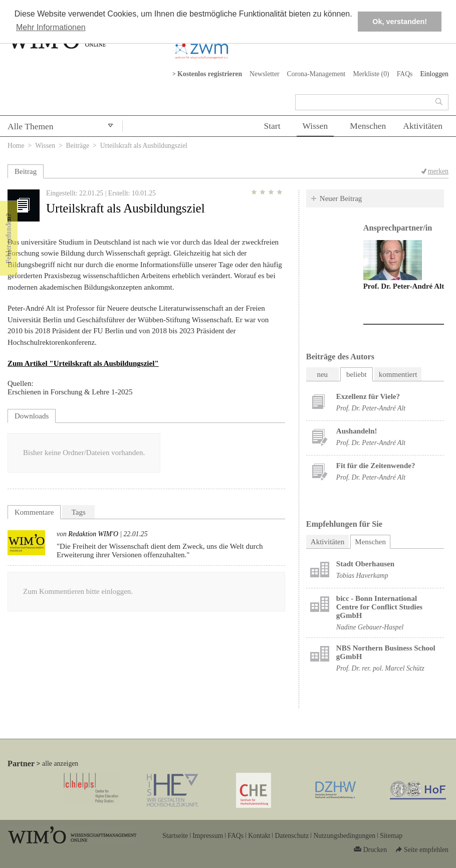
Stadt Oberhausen (365, 564)
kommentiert (398, 374)
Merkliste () (371, 74)
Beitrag (26, 171)
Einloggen (434, 74)
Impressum (208, 836)
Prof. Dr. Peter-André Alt (404, 286)
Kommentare (34, 512)
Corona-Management (316, 74)
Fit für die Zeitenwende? (376, 466)
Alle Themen (31, 126)
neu (322, 374)
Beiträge (78, 146)
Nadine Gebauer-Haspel (370, 627)
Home (16, 146)
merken (438, 171)
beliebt (357, 374)
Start (272, 126)
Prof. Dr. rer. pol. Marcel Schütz (380, 668)
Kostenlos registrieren (210, 74)
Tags (79, 512)
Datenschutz (292, 836)
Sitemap (391, 836)
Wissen (315, 126)
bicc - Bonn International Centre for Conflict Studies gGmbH (379, 607)
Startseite (175, 836)
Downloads (32, 416)
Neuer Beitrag (341, 198)
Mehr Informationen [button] (51, 27)
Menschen (368, 126)
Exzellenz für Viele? (368, 396)
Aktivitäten (423, 126)
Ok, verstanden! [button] (400, 22)
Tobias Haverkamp (362, 576)
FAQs (405, 74)
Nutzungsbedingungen (344, 836)
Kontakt (259, 836)
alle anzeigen (60, 764)
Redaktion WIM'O (93, 534)
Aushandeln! (357, 431)
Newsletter (265, 74)
